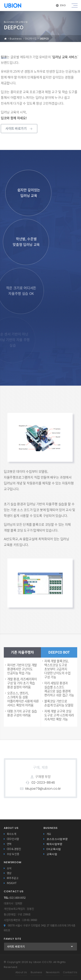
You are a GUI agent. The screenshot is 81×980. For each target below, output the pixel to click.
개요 (49, 834)
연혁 (9, 844)
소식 (9, 868)
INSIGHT (12, 883)
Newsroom (53, 972)
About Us (21, 972)
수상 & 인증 (13, 854)
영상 (9, 873)
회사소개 (12, 834)
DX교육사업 (54, 849)
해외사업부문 (55, 844)
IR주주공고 (13, 878)
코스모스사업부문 (57, 839)
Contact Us (70, 972)
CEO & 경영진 (14, 849)
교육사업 (52, 854)
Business (16, 39)
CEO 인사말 (13, 839)
